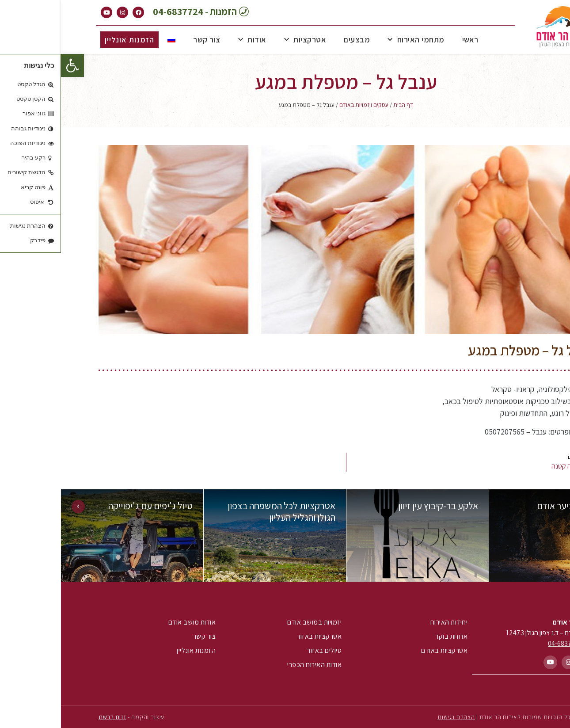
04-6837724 (505, 643)
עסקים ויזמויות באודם (303, 105)
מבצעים (296, 40)
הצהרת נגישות (395, 717)
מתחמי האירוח (355, 40)
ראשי (409, 40)
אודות (191, 40)
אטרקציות (244, 40)
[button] (11, 65)
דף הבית (342, 105)
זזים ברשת (51, 717)
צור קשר (146, 40)
